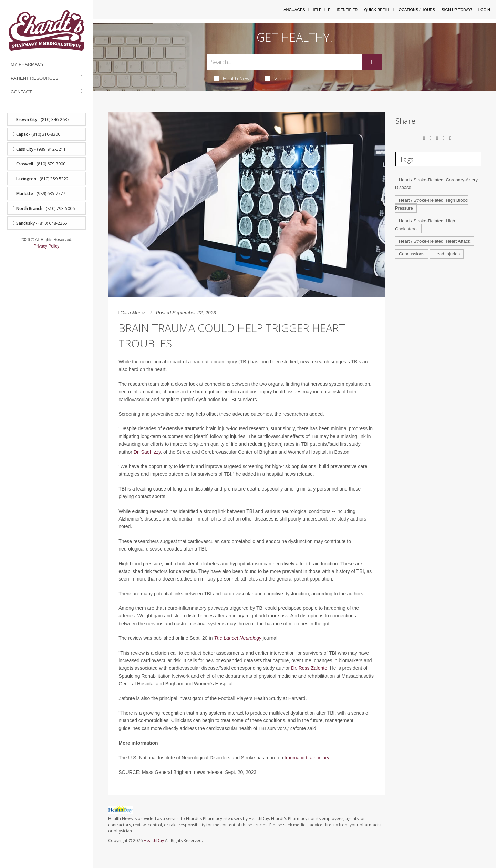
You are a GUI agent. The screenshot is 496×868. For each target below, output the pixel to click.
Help (317, 10)
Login (484, 10)
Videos (278, 78)
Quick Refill (377, 10)
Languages (293, 10)
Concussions (412, 254)
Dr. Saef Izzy (147, 452)
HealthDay (154, 841)
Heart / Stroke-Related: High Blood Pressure (431, 204)
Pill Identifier (343, 10)
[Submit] (372, 62)
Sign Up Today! (457, 10)
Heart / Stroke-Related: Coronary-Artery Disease (436, 184)
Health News (233, 78)
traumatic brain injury (307, 758)
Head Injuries (447, 254)
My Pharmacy (27, 64)
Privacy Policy (47, 246)
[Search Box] (284, 62)
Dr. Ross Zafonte (309, 668)
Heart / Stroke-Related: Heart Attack (435, 241)
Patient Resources (35, 78)
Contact (21, 92)
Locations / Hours (416, 10)
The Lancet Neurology (238, 638)
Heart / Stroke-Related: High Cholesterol (425, 225)
